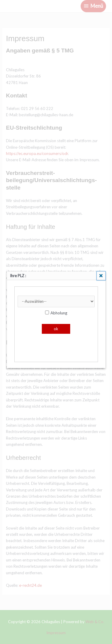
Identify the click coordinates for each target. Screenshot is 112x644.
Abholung (56, 313)
